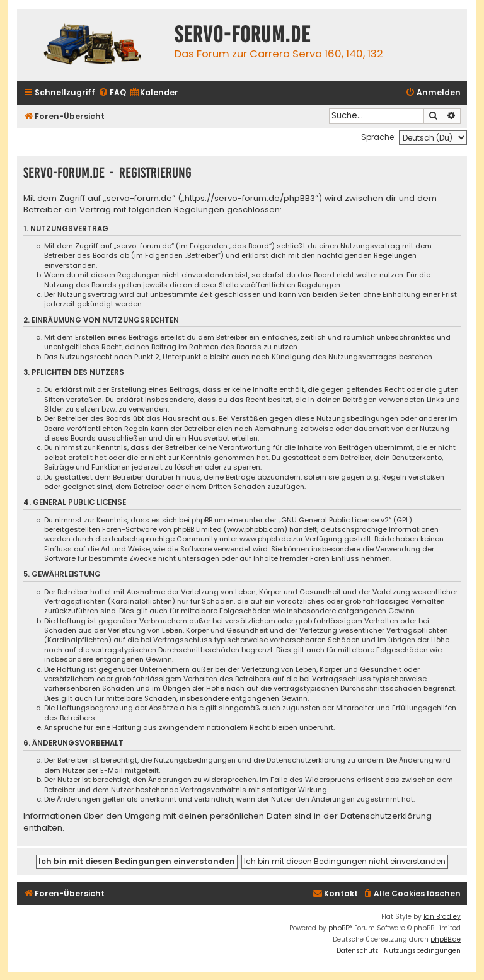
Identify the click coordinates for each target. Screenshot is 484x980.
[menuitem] (112, 93)
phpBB (339, 928)
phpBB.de (446, 939)
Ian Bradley (442, 917)
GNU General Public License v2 (335, 520)
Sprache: (378, 137)
